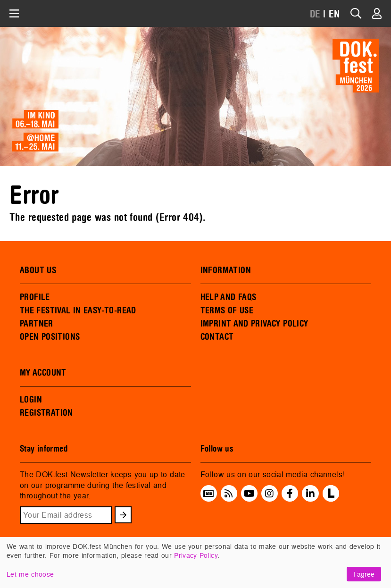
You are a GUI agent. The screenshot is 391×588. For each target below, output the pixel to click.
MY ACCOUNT (43, 373)
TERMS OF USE (227, 311)
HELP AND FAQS (229, 297)
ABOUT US (38, 270)
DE (315, 14)
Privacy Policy (196, 555)
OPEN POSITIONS (50, 337)
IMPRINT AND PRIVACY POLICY (254, 324)
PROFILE (35, 297)
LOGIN (31, 400)
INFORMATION (226, 270)
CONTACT (217, 337)
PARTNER (37, 324)
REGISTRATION (46, 413)
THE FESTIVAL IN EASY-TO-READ (78, 311)
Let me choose (30, 574)
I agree (364, 574)
